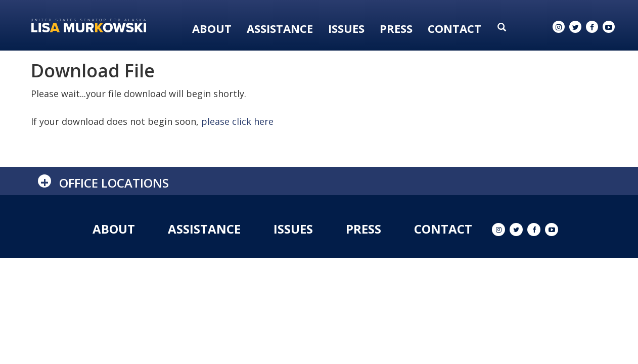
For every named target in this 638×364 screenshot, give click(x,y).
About (212, 28)
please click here (237, 121)
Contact (454, 28)
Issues (346, 28)
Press (396, 28)
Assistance (280, 28)
